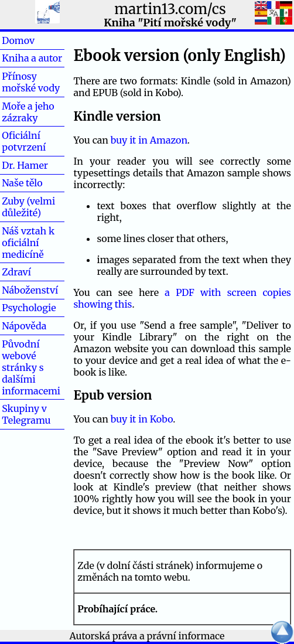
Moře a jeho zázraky (28, 112)
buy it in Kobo (142, 419)
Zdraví (35, 272)
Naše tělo (22, 183)
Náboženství (30, 290)
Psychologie (29, 308)
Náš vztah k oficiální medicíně (28, 243)
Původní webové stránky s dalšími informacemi (31, 367)
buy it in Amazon (149, 140)
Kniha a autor (32, 58)
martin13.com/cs (170, 9)
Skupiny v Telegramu (26, 414)
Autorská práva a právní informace (147, 636)
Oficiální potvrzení (24, 141)
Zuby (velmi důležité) (28, 207)
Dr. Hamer (25, 165)
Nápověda (24, 326)
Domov (37, 40)
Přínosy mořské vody (31, 82)
